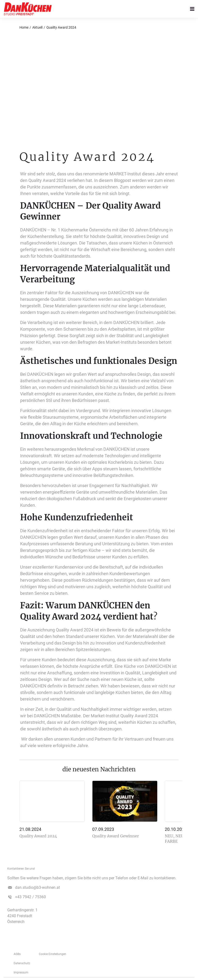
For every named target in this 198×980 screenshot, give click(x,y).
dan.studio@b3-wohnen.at (37, 887)
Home (24, 27)
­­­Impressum (21, 972)
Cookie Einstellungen (53, 954)
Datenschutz (22, 963)
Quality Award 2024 (61, 27)
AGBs (17, 954)
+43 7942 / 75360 (30, 897)
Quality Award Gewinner (115, 836)
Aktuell (37, 27)
